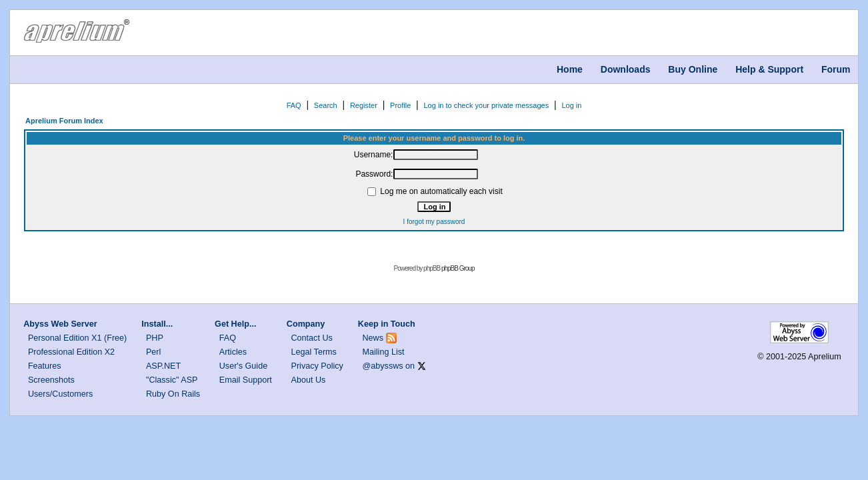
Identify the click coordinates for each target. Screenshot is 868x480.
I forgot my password (434, 222)
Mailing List (384, 352)
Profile (400, 105)
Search (326, 105)
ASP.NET (163, 366)
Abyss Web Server (60, 324)
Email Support (246, 380)
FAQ (294, 105)
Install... (157, 324)
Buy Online (693, 69)
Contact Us (312, 338)
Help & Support (769, 69)
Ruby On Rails (173, 394)
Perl (153, 352)
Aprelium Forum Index (64, 121)
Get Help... (235, 324)
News (373, 338)
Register (364, 105)
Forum (836, 69)
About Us (309, 380)
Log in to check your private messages (486, 105)
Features (45, 366)
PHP (155, 338)
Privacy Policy (317, 366)
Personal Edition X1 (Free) (77, 338)
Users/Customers (60, 394)
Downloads (626, 69)
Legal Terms (314, 352)
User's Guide (243, 366)
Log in (571, 105)
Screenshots (51, 380)
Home (570, 69)
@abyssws (383, 366)
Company (306, 324)
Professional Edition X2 (71, 352)
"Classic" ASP (172, 380)
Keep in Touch (387, 324)
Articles (233, 352)
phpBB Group (458, 268)
